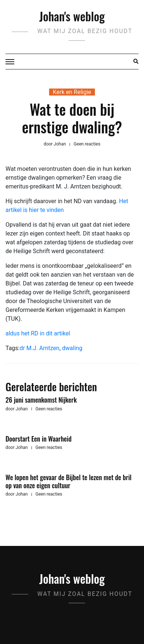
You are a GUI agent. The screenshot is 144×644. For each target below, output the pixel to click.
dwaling (72, 348)
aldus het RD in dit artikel (38, 333)
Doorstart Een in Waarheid (38, 439)
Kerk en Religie (72, 92)
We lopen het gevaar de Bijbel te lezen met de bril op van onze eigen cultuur (69, 481)
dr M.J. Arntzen (39, 348)
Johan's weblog (72, 16)
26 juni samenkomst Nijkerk (41, 400)
